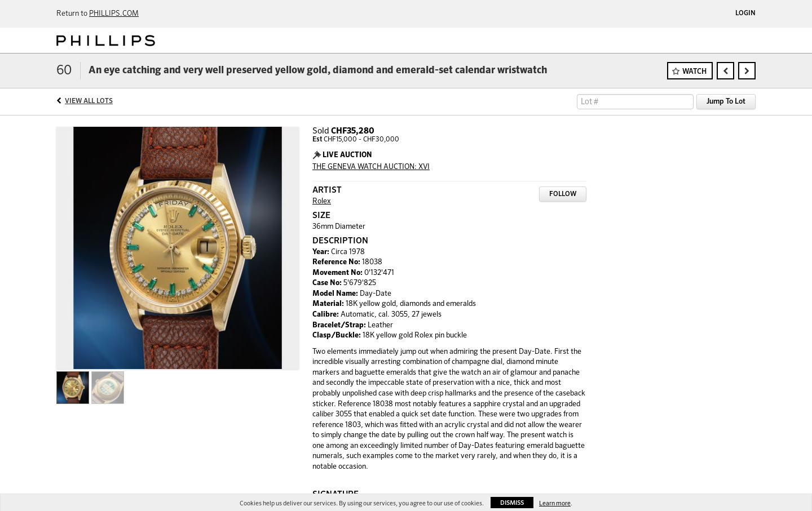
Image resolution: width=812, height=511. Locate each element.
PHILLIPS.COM (114, 14)
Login (745, 14)
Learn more (555, 503)
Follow (563, 194)
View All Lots (89, 101)
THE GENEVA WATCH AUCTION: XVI (371, 167)
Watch (694, 72)
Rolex (322, 201)
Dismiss (512, 503)
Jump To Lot (726, 102)
